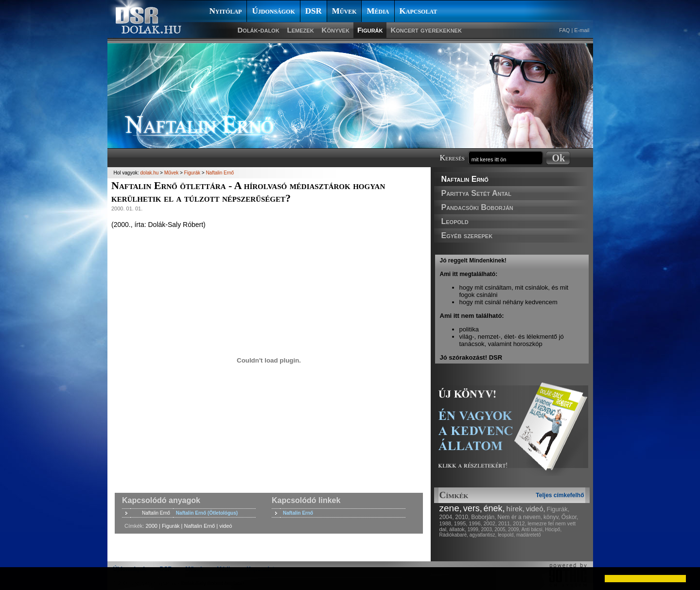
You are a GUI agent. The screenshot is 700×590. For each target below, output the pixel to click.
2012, (520, 523)
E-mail (582, 30)
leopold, (506, 535)
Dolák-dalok (259, 30)
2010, (462, 517)
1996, (475, 523)
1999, (474, 529)
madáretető (529, 535)
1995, (461, 523)
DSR (314, 11)
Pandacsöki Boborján (477, 207)
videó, (536, 509)
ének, (494, 508)
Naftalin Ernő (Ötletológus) (207, 513)
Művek (344, 11)
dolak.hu (150, 173)
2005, (500, 529)
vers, (473, 508)
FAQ (564, 30)
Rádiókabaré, (454, 535)
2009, (514, 529)
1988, (446, 523)
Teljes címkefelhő (560, 495)
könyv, (552, 517)
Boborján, (483, 517)
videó (226, 526)
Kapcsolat (419, 11)
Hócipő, (553, 529)
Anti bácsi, (532, 529)
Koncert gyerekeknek (426, 30)
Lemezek (301, 30)
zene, (451, 508)
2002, (490, 523)
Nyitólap (226, 11)
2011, (505, 523)
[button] (16, 578)
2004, (447, 517)
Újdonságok (273, 11)
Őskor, (570, 517)
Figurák (370, 30)
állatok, (458, 529)
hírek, (515, 509)
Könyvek (336, 30)
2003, (487, 529)
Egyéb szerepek (467, 235)
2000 (151, 526)
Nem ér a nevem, (520, 517)
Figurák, (558, 509)
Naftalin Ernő (465, 179)
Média (378, 11)
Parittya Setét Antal (476, 193)
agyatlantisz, (483, 535)
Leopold (455, 221)
